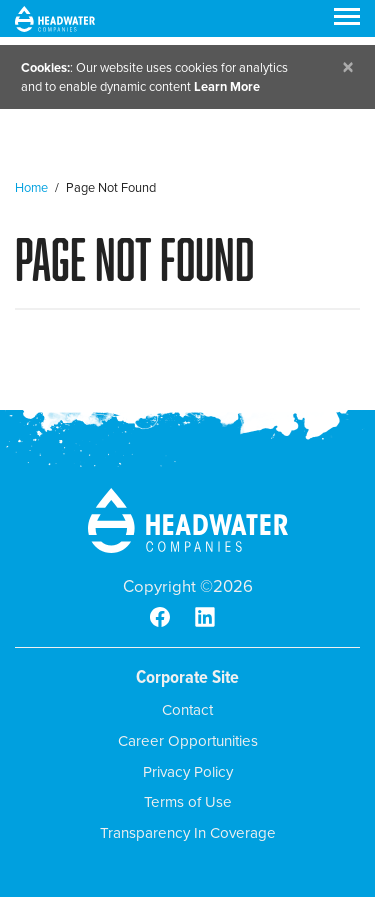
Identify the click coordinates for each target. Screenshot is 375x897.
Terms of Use (188, 802)
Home (31, 187)
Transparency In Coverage (188, 833)
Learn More (227, 86)
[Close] (348, 67)
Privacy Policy (188, 772)
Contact (187, 710)
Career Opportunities (188, 741)
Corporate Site (187, 676)
